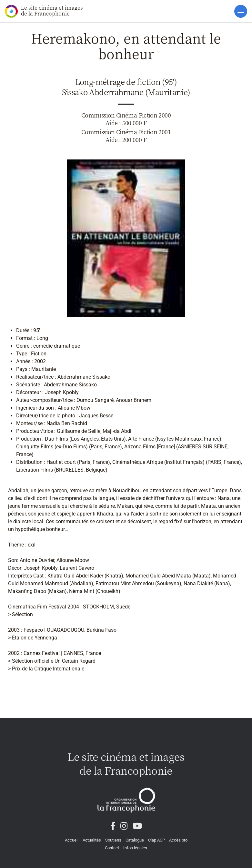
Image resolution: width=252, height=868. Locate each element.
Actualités (92, 840)
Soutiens (113, 840)
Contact (112, 848)
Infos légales (135, 848)
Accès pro (178, 840)
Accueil (72, 840)
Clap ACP (156, 840)
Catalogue (135, 840)
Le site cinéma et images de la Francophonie (44, 11)
